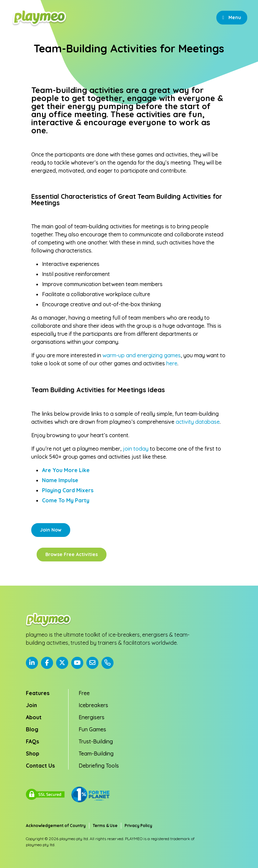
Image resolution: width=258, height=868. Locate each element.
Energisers (92, 717)
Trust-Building (96, 741)
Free (84, 693)
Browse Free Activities (72, 554)
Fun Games (92, 729)
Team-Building (96, 753)
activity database (198, 422)
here (172, 363)
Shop (33, 753)
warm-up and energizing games (142, 355)
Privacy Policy (138, 826)
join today (136, 449)
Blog (32, 729)
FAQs (32, 741)
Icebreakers (93, 705)
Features (38, 693)
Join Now (51, 530)
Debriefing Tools (99, 766)
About (34, 717)
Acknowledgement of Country (56, 826)
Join (31, 705)
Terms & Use (105, 826)
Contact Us (40, 766)
